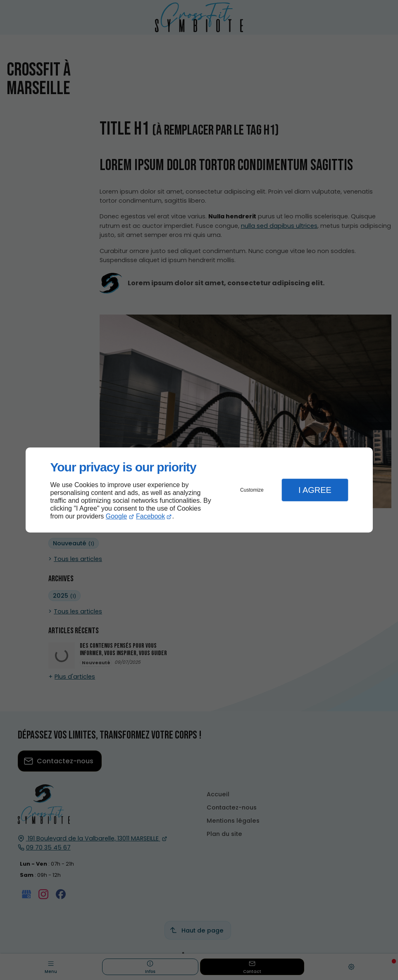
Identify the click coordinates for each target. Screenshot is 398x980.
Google (117, 516)
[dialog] (199, 490)
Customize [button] (252, 490)
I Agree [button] (315, 490)
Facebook (150, 516)
